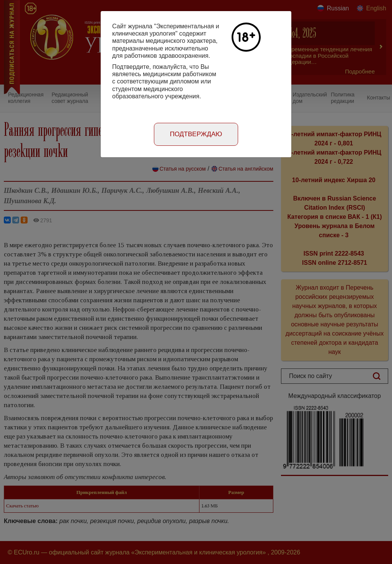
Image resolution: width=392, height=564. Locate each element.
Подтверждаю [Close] (196, 134)
